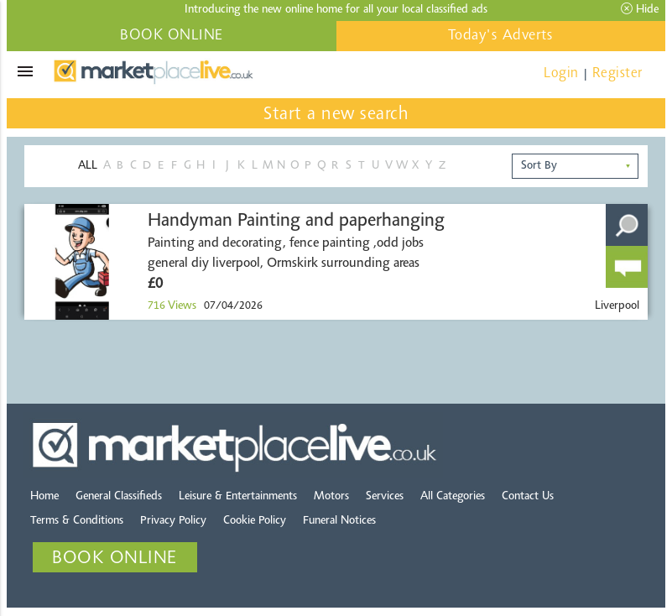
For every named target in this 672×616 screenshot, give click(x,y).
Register (617, 73)
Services (385, 497)
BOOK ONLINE (172, 36)
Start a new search (336, 115)
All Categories (453, 497)
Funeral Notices (339, 521)
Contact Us (528, 497)
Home (44, 497)
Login (561, 73)
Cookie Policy (255, 521)
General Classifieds (119, 497)
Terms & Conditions (77, 521)
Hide (640, 9)
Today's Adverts (501, 36)
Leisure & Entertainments (238, 497)
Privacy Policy (173, 521)
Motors (331, 497)
